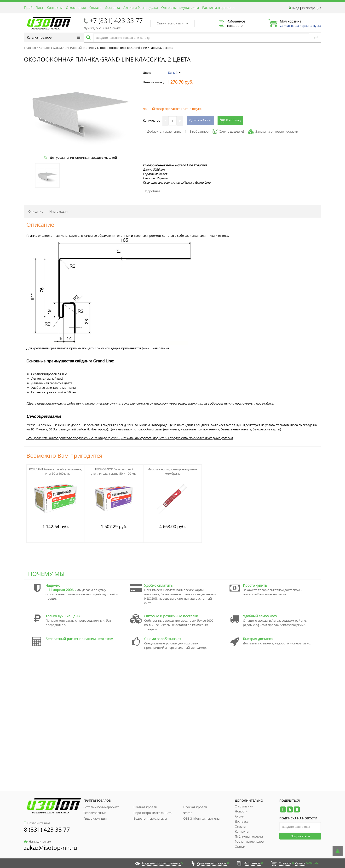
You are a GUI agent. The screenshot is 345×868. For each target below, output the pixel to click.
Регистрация (312, 8)
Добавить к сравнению (162, 131)
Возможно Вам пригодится (64, 455)
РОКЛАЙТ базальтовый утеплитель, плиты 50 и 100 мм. (56, 471)
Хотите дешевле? (228, 131)
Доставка (112, 8)
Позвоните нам (37, 823)
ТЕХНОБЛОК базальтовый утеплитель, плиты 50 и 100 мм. (114, 471)
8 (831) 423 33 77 (47, 829)
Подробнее (152, 191)
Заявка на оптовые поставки (277, 131)
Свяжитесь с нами (172, 23)
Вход (295, 8)
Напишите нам (38, 841)
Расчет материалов (218, 8)
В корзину (230, 120)
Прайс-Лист (34, 8)
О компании (76, 8)
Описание (36, 211)
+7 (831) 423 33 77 (116, 21)
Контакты (55, 8)
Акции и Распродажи (141, 8)
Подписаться (300, 836)
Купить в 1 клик (200, 120)
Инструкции (58, 211)
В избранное (197, 131)
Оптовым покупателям (180, 8)
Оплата (95, 8)
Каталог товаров (54, 37)
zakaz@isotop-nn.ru (51, 848)
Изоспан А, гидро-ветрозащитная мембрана (172, 471)
